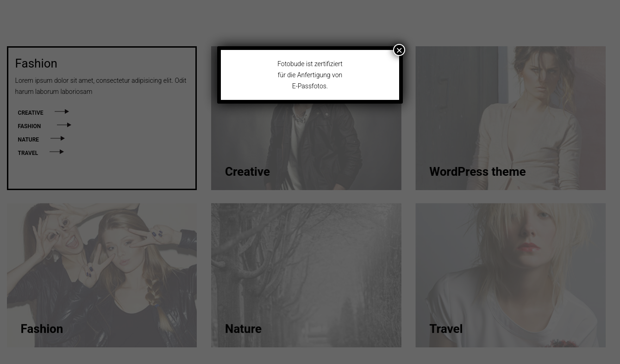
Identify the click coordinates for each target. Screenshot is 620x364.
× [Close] (399, 50)
